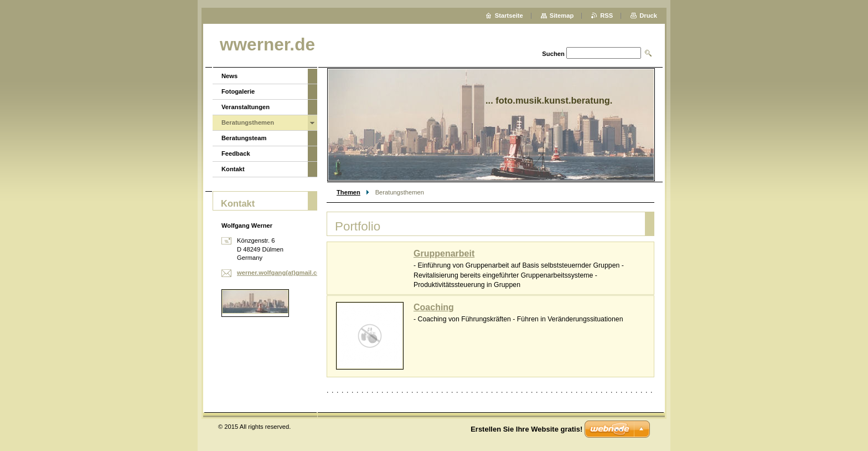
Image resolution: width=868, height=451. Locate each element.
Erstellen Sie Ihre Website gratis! (526, 429)
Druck (648, 16)
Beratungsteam (244, 138)
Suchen (553, 54)
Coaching (434, 307)
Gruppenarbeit (444, 253)
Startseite (509, 16)
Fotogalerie (238, 91)
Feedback (236, 153)
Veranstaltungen (246, 107)
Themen (348, 192)
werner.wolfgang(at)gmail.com (281, 273)
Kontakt (233, 169)
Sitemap (562, 16)
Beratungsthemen (248, 122)
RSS (606, 16)
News (229, 76)
